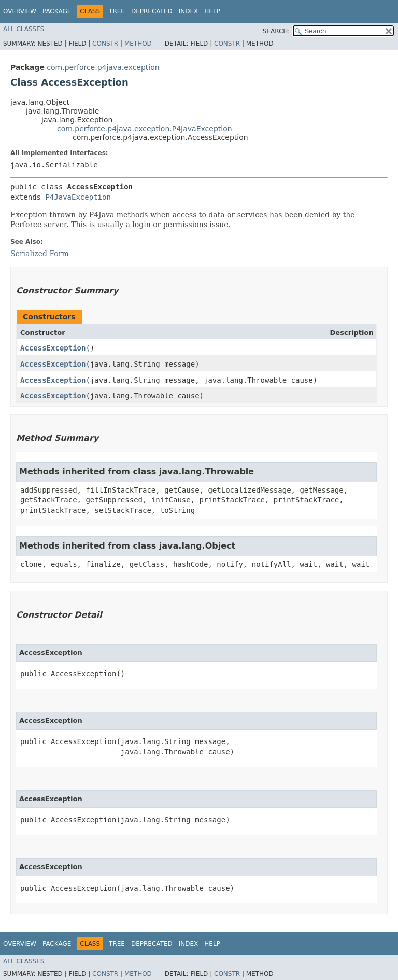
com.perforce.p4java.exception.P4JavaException (145, 129)
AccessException (53, 348)
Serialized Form (40, 254)
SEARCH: (276, 31)
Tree (117, 11)
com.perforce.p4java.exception (103, 67)
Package (57, 11)
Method (138, 44)
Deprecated (152, 11)
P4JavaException (78, 197)
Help (212, 11)
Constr (105, 44)
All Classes (24, 29)
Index (189, 11)
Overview (20, 11)
